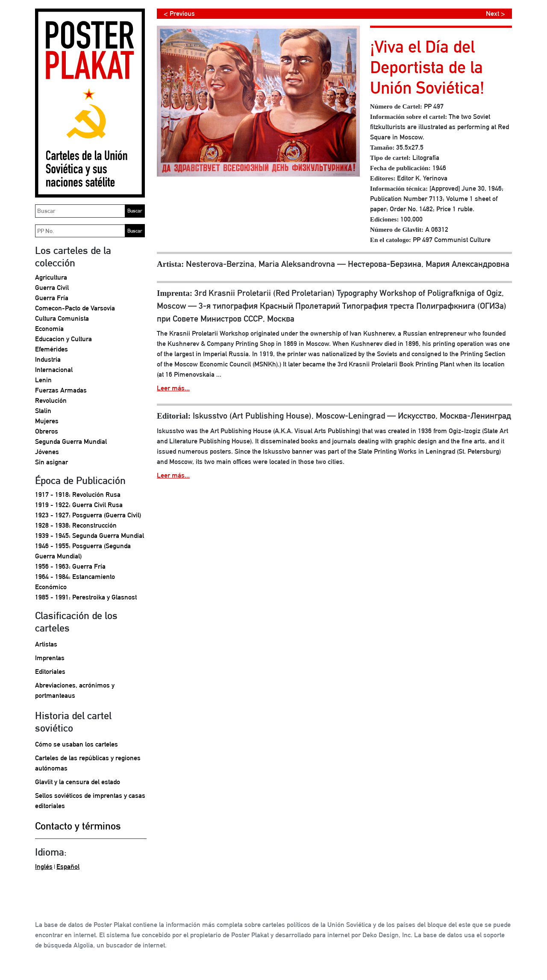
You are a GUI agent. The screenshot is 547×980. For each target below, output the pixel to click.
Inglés (44, 866)
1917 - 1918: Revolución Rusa (78, 494)
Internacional (54, 370)
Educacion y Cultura (63, 339)
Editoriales (50, 672)
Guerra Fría (52, 298)
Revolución (51, 400)
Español (68, 866)
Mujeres (47, 421)
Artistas (46, 644)
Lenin (43, 380)
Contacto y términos (78, 826)
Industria (48, 359)
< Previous (179, 13)
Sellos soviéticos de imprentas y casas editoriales (90, 801)
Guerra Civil (52, 288)
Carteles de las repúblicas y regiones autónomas (88, 763)
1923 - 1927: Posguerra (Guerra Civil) (88, 515)
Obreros (47, 431)
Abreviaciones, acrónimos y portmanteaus (75, 690)
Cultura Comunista (62, 318)
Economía (49, 329)
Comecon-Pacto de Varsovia (75, 308)
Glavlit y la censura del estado (78, 782)
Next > (496, 13)
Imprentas (50, 658)
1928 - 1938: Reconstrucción (76, 525)
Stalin (43, 411)
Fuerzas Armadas (61, 390)
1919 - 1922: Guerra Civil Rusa (79, 505)
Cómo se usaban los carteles (76, 744)
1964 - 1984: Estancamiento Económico (75, 582)
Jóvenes (47, 452)
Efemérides (51, 349)
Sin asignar (51, 462)
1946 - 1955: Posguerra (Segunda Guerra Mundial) (83, 551)
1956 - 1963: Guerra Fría (70, 566)
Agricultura (51, 277)
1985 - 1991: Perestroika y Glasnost (86, 597)
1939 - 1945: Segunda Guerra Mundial (90, 536)
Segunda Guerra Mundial (71, 441)
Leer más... (173, 388)
